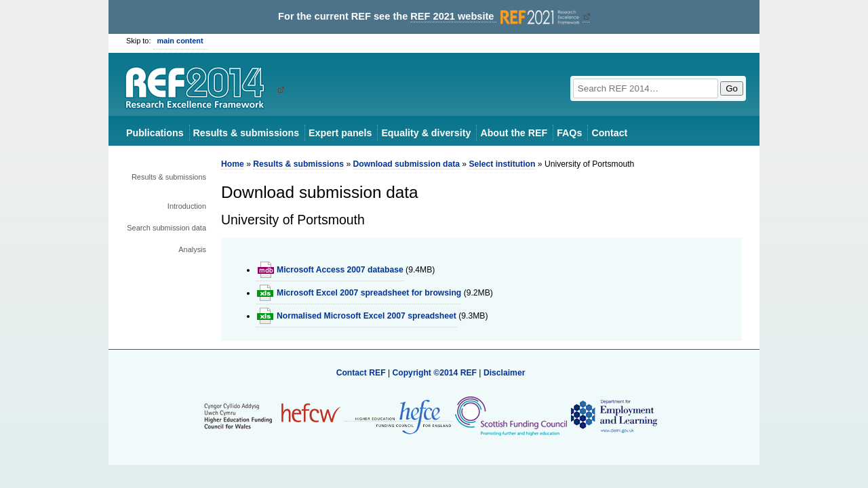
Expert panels (340, 133)
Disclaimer (505, 373)
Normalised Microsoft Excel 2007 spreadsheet (367, 316)
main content (180, 41)
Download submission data (407, 164)
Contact (609, 133)
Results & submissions (246, 133)
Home (233, 164)
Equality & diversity (426, 133)
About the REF (514, 133)
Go (732, 88)
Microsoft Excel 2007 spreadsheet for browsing (369, 293)
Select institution (502, 164)
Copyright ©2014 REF (435, 373)
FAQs (569, 133)
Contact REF (361, 373)
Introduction (187, 206)
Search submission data (166, 228)
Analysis (192, 249)
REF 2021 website (496, 17)
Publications (155, 133)
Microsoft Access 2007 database (340, 270)
